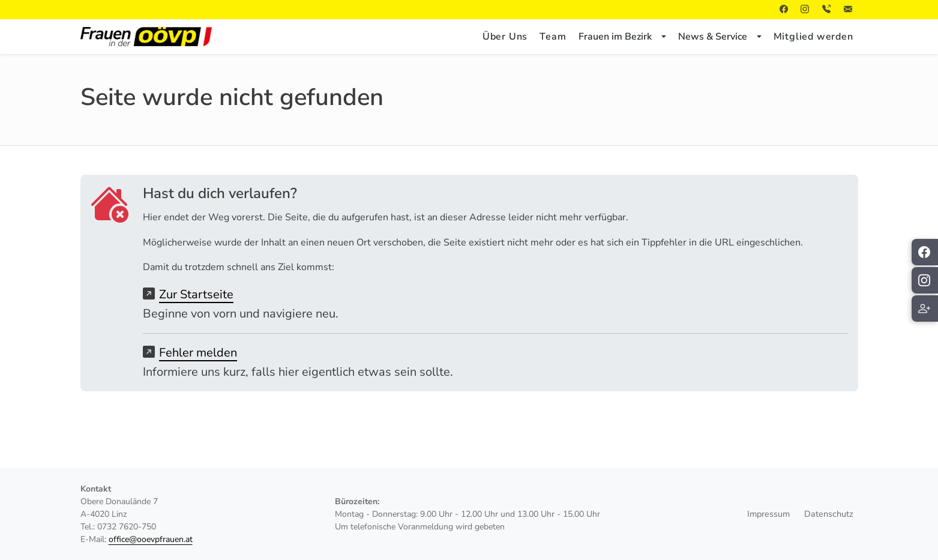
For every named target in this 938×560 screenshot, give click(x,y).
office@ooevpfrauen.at (151, 539)
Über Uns (505, 37)
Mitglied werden (813, 37)
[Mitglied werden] (925, 309)
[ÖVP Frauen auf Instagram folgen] (925, 280)
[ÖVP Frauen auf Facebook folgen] (925, 252)
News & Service (713, 37)
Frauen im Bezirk (615, 37)
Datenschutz (829, 514)
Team (553, 37)
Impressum (768, 514)
